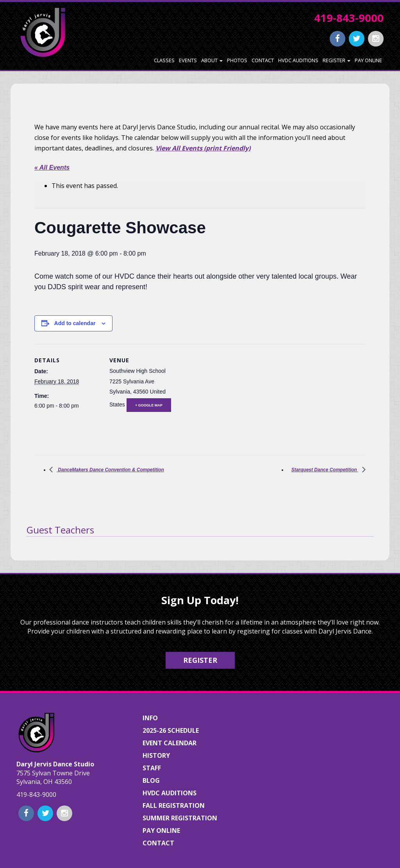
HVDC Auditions (298, 60)
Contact (263, 60)
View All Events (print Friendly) (203, 148)
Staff (152, 768)
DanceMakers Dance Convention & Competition (110, 470)
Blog (151, 780)
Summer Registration (180, 818)
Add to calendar (75, 323)
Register (337, 60)
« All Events (52, 167)
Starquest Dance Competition (325, 470)
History (156, 755)
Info (150, 718)
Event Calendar (170, 743)
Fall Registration (174, 805)
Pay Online (368, 60)
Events (188, 60)
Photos (237, 60)
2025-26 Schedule (171, 730)
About (212, 60)
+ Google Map (149, 405)
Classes (164, 60)
